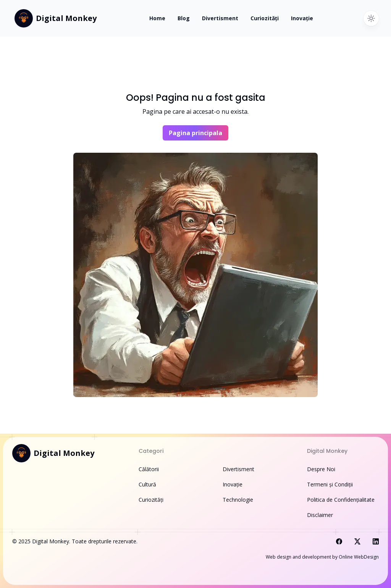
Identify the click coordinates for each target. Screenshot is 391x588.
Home (157, 18)
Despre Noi (321, 469)
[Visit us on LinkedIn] (376, 541)
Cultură (147, 484)
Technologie (238, 500)
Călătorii (149, 469)
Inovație (302, 18)
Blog (184, 18)
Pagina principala (195, 133)
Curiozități (265, 18)
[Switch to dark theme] (371, 18)
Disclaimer (320, 515)
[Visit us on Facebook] (339, 541)
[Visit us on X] (357, 541)
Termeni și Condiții (330, 484)
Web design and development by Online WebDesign (322, 557)
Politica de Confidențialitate (341, 500)
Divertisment (220, 18)
